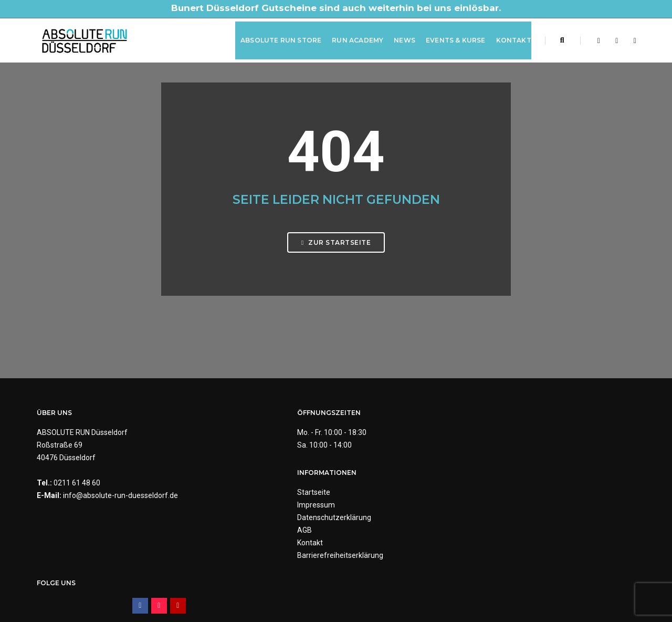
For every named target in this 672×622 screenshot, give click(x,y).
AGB (351, 474)
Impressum (363, 449)
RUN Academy (353, 39)
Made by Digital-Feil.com (336, 590)
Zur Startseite (336, 259)
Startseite (360, 437)
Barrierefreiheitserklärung (387, 500)
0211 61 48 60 (77, 488)
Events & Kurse (451, 39)
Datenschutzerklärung (381, 462)
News (400, 39)
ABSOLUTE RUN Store (276, 39)
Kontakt (509, 39)
